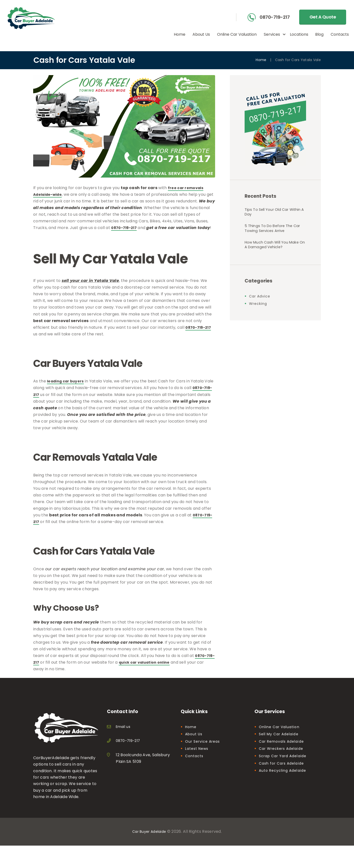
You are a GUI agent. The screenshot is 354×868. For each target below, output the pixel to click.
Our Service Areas (205, 748)
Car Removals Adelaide (284, 748)
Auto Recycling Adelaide (285, 777)
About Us (195, 741)
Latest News (198, 755)
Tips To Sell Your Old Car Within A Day (269, 214)
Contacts (195, 762)
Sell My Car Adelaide (281, 741)
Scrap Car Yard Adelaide (285, 762)
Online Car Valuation (281, 733)
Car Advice (261, 313)
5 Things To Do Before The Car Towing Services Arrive (272, 233)
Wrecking (259, 320)
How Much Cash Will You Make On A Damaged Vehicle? (269, 257)
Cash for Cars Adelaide (284, 770)
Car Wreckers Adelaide (284, 755)
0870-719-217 (275, 17)
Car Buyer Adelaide (149, 838)
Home (261, 60)
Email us (124, 733)
